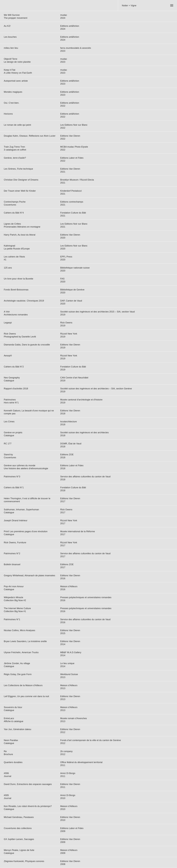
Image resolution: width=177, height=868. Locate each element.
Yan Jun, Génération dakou (18, 729)
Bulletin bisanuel (12, 564)
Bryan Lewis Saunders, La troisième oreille (25, 641)
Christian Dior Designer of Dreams (21, 180)
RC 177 (8, 444)
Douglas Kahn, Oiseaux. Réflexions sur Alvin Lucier (30, 136)
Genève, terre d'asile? (15, 158)
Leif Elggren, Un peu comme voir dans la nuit (26, 696)
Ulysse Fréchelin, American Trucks (21, 652)
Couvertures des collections (18, 828)
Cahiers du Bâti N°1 (14, 488)
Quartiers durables (13, 762)
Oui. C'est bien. (12, 103)
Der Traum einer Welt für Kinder (20, 191)
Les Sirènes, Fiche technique (18, 169)
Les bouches (10, 37)
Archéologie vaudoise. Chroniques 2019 (24, 301)
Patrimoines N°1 (12, 619)
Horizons (8, 114)
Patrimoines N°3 (12, 477)
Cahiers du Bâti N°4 (14, 213)
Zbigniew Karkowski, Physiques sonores (24, 861)
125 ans (8, 268)
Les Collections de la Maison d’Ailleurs (23, 685)
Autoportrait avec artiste (16, 81)
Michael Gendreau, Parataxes (19, 817)
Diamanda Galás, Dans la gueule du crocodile (27, 345)
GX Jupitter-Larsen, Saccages (19, 839)
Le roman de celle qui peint (17, 125)
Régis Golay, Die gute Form (18, 674)
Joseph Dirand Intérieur (16, 521)
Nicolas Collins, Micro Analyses (19, 630)
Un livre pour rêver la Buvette (18, 279)
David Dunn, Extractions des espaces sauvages (28, 784)
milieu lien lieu (11, 48)
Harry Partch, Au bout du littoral (20, 235)
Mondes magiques (13, 92)
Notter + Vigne (129, 6)
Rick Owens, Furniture (15, 543)
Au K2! (7, 26)
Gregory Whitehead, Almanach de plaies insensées (29, 576)
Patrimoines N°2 (12, 553)
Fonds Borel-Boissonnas (16, 290)
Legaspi (8, 323)
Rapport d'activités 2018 (16, 389)
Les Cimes (9, 422)
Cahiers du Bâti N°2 (14, 367)
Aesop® (8, 356)
